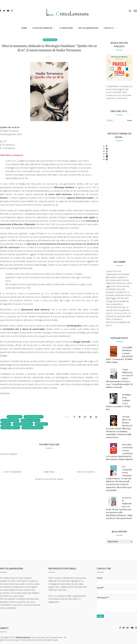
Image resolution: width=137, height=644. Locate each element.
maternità (41, 424)
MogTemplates (23, 637)
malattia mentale (23, 424)
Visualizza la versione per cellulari (49, 479)
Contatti (109, 28)
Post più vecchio (87, 472)
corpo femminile (34, 417)
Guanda (6, 424)
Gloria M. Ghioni (30, 420)
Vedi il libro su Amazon (12, 155)
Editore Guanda (10, 420)
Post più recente (12, 472)
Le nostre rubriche (42, 28)
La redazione (66, 28)
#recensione (50, 40)
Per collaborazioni (88, 28)
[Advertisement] (119, 210)
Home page (49, 472)
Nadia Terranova (10, 428)
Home (24, 28)
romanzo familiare (32, 428)
